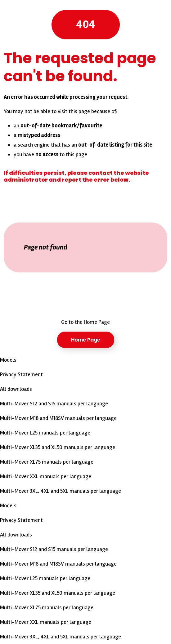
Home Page (86, 340)
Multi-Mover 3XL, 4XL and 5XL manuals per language (61, 491)
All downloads (16, 389)
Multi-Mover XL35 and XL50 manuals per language (58, 447)
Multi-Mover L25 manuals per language (45, 433)
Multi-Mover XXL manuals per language (46, 476)
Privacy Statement (21, 374)
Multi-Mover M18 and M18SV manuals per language (58, 418)
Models (8, 360)
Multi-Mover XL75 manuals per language (47, 462)
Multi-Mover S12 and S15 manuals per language (54, 404)
